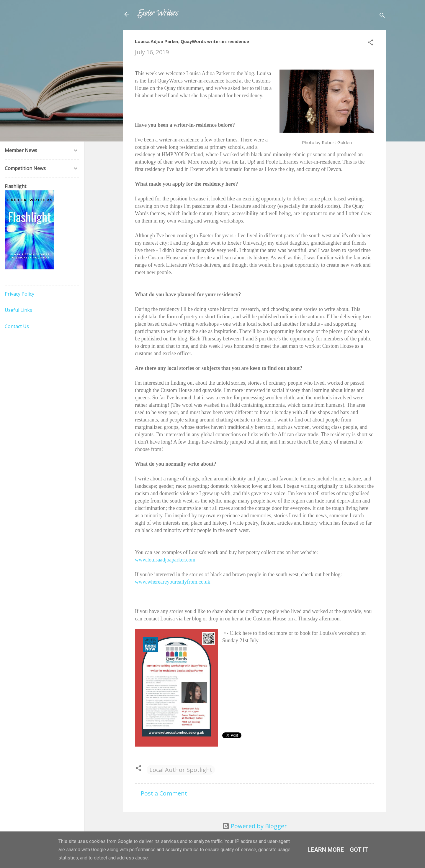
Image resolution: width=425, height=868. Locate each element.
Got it (359, 850)
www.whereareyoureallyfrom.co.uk (173, 582)
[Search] (382, 16)
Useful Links (18, 310)
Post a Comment (164, 793)
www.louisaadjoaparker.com (165, 560)
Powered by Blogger (255, 826)
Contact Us (17, 326)
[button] (370, 43)
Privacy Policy (19, 294)
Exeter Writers (157, 14)
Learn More (326, 850)
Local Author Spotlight (181, 770)
